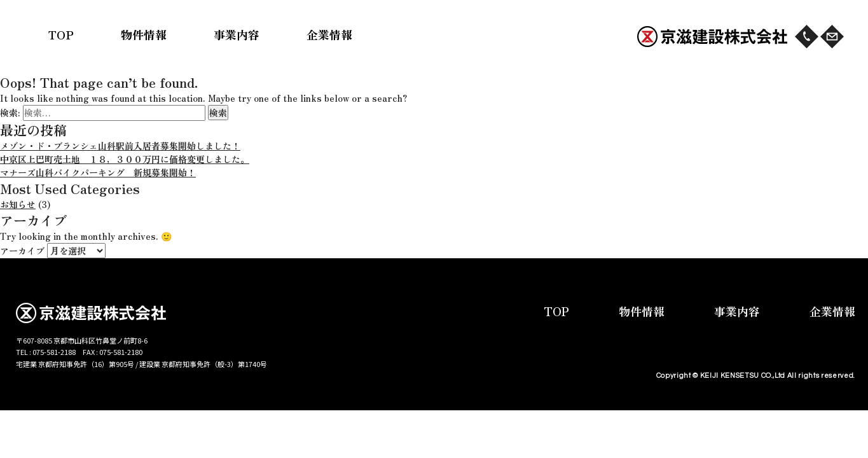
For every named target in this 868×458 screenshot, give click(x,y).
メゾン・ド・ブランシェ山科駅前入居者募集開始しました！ (120, 146)
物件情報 (144, 34)
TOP (61, 34)
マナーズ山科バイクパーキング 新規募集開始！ (98, 172)
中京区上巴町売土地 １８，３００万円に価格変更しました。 (125, 159)
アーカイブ (22, 251)
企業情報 (329, 34)
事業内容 (237, 34)
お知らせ (18, 204)
